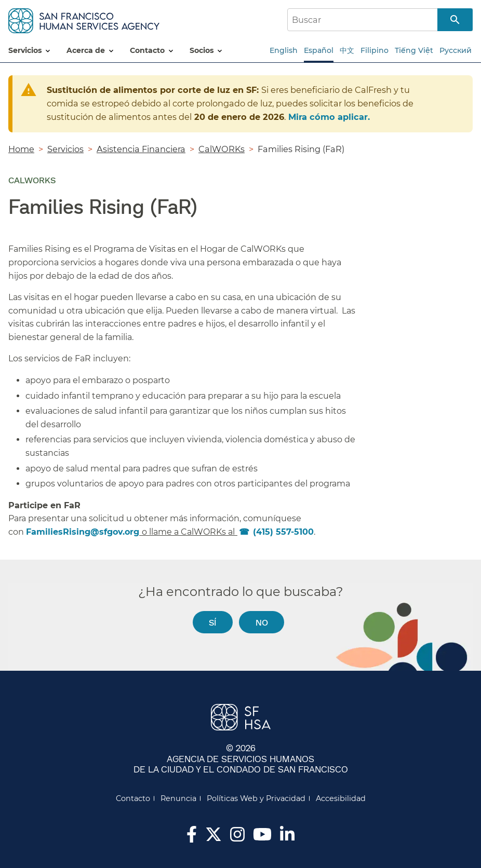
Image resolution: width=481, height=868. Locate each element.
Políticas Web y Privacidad (256, 798)
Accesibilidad (341, 798)
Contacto (133, 798)
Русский (456, 50)
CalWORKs (222, 149)
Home (21, 149)
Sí (212, 622)
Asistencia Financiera (141, 149)
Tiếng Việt (414, 50)
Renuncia (178, 798)
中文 (347, 50)
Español (319, 50)
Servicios (65, 149)
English (284, 50)
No (262, 622)
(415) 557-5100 (283, 532)
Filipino (375, 50)
